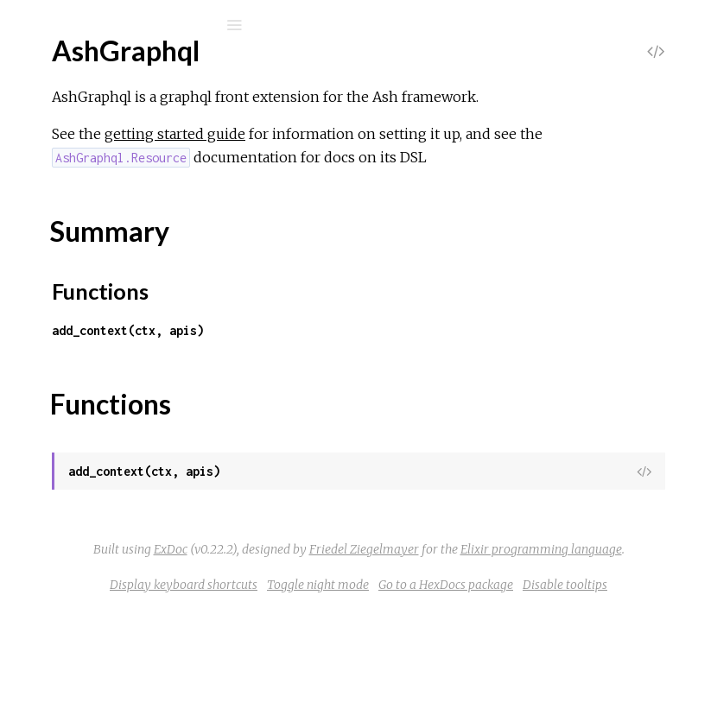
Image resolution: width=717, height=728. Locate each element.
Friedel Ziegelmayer (447, 619)
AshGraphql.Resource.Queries (144, 515)
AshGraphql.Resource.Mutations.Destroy (177, 468)
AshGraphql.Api (100, 674)
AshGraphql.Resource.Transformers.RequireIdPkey (205, 608)
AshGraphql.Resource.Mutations (150, 422)
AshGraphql (89, 214)
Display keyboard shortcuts (432, 678)
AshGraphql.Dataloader (124, 310)
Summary (93, 261)
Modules (72, 165)
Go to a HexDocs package (441, 701)
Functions (105, 280)
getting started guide (434, 157)
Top (76, 242)
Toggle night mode (567, 678)
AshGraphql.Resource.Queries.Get (157, 538)
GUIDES (66, 141)
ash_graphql (102, 70)
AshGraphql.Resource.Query (139, 585)
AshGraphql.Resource (119, 375)
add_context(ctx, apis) (387, 377)
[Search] (130, 25)
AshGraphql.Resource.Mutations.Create (173, 445)
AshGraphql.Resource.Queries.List (156, 562)
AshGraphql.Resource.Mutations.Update (174, 492)
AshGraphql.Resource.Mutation (147, 399)
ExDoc (493, 596)
